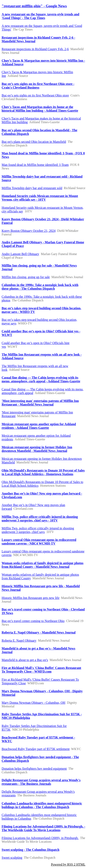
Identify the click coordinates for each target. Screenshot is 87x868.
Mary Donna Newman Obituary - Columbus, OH (33, 703)
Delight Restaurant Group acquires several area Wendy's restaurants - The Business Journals (41, 782)
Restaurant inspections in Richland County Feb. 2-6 (35, 49)
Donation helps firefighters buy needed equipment (34, 769)
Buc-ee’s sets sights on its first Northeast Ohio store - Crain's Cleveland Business (38, 86)
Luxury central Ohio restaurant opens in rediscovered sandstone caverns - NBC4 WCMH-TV (39, 542)
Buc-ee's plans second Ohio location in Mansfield (34, 142)
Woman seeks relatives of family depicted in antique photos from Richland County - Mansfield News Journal (42, 565)
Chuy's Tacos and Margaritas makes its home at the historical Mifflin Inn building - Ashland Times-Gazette (40, 109)
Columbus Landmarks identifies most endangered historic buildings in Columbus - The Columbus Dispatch (42, 805)
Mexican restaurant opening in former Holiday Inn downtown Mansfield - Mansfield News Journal (37, 449)
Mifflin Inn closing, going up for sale (26, 277)
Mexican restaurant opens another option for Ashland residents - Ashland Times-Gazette (39, 426)
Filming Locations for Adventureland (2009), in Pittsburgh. (40, 838)
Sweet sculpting (12, 858)
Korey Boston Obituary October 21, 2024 (29, 231)
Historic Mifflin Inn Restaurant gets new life (31, 598)
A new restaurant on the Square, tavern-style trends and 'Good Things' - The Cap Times (40, 16)
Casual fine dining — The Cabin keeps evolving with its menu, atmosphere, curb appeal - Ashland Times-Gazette (41, 379)
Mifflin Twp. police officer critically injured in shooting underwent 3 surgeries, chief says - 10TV (40, 519)
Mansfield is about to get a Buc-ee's (25, 660)
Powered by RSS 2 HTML (68, 864)
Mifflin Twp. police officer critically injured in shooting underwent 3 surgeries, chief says (38, 530)
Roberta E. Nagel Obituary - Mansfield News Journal (39, 632)
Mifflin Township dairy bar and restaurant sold (32, 188)
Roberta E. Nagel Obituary (19, 641)
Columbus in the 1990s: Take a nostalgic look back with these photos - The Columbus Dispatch (40, 287)
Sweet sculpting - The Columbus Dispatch (31, 850)
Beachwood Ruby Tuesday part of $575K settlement (36, 749)
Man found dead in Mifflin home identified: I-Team (35, 165)
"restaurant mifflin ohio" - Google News (34, 6)
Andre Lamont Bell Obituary (20, 254)
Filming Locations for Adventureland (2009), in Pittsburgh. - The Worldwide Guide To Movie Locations (43, 828)
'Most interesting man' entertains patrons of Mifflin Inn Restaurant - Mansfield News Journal (40, 403)
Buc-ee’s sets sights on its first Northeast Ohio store (35, 95)
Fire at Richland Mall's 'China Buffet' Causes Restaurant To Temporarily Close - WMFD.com (41, 670)
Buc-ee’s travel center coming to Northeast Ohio (33, 621)
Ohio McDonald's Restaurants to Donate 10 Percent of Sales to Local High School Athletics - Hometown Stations (43, 472)
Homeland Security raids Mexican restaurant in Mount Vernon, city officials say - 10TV (40, 198)
